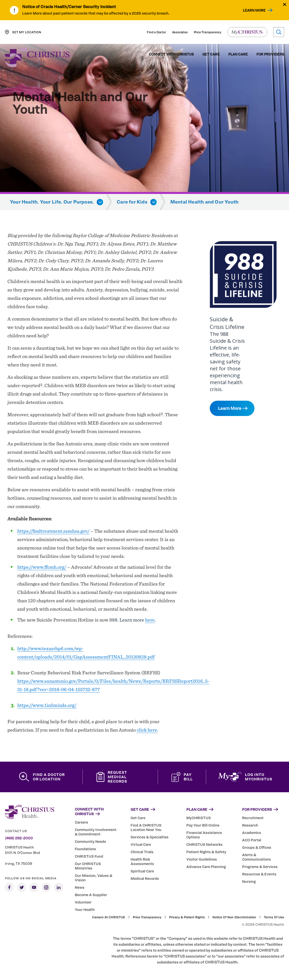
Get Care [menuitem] (211, 54)
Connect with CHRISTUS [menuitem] (171, 54)
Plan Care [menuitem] (238, 54)
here (150, 620)
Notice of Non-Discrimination (234, 917)
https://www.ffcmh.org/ (42, 567)
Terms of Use (274, 917)
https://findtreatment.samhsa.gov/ (53, 531)
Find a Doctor (156, 32)
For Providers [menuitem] (270, 54)
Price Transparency (208, 32)
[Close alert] (285, 4)
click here (147, 730)
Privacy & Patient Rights (187, 917)
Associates (180, 32)
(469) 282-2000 (19, 838)
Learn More (254, 10)
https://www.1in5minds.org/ (47, 705)
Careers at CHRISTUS (109, 917)
